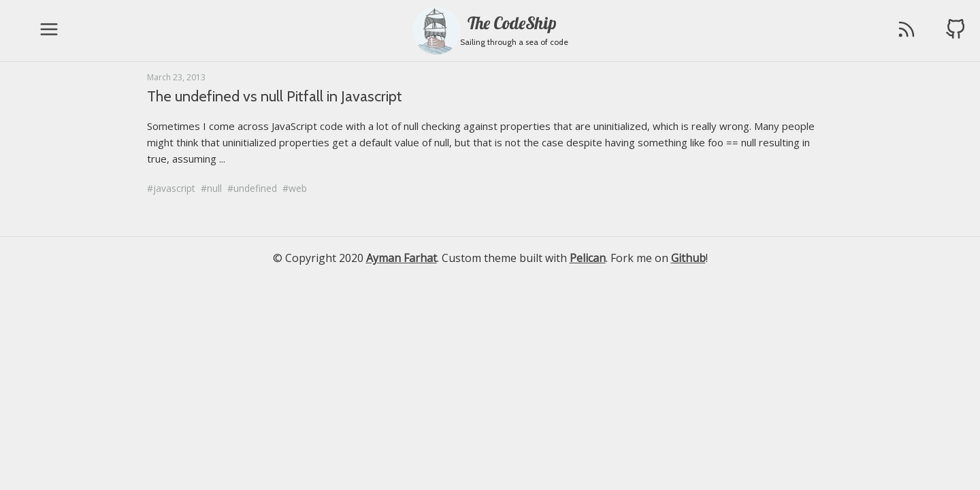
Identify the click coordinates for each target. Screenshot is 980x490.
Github (688, 258)
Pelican (588, 258)
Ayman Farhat (402, 258)
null (214, 188)
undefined (255, 188)
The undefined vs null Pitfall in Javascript (275, 96)
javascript (174, 188)
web (298, 188)
